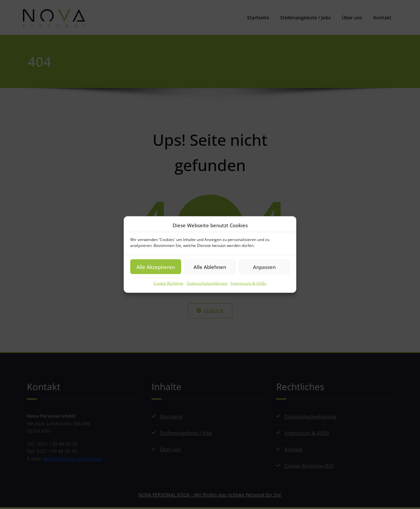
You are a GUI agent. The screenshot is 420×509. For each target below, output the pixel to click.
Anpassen (264, 267)
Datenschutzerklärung (207, 283)
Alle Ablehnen (210, 267)
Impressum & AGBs (249, 283)
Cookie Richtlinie (168, 283)
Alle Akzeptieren (156, 267)
